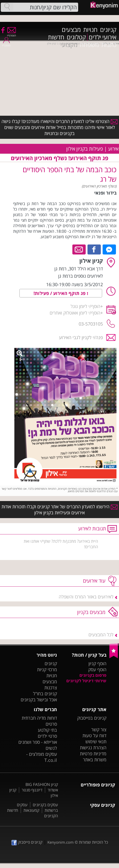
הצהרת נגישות (93, 748)
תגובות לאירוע (92, 529)
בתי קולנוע (47, 730)
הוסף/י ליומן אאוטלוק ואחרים (75, 313)
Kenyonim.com (61, 842)
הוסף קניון (97, 663)
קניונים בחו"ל (45, 694)
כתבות (109, 45)
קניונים (108, 30)
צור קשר (99, 729)
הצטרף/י (11, 34)
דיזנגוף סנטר (32, 790)
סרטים (51, 724)
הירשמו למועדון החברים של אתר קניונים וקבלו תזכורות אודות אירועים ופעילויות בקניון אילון (60, 510)
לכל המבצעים (101, 635)
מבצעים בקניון (91, 612)
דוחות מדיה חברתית (39, 718)
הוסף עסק (97, 669)
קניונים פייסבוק (27, 842)
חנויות (90, 30)
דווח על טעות (94, 735)
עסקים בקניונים (45, 805)
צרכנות (51, 688)
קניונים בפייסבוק (92, 718)
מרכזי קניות (47, 669)
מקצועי (69, 45)
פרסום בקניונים (93, 675)
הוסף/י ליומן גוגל (85, 306)
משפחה (89, 45)
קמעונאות (31, 810)
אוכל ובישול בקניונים (39, 700)
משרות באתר (95, 760)
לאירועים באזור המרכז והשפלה (86, 597)
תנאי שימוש (96, 741)
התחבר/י (6, 44)
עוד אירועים (94, 581)
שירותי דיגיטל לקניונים (86, 681)
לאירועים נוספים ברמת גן (81, 276)
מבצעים (71, 30)
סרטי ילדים (47, 736)
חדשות (56, 37)
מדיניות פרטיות (93, 754)
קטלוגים (76, 37)
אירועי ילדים (103, 37)
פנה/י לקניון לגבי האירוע (81, 337)
